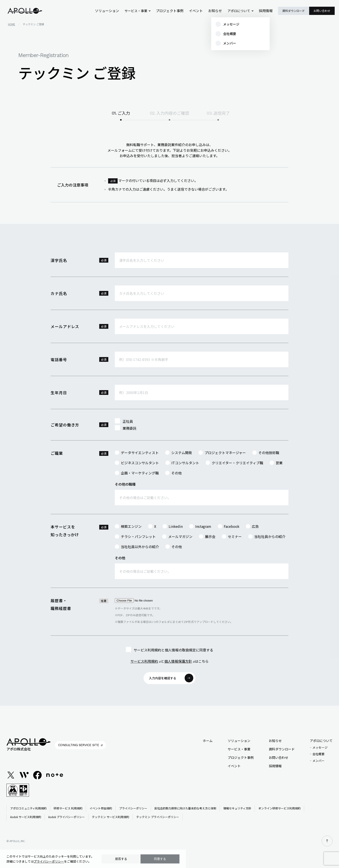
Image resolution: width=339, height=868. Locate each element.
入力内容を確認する (163, 678)
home (12, 24)
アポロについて (240, 11)
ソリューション (112, 11)
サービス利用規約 (144, 661)
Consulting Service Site (79, 745)
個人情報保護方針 (178, 661)
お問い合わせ (322, 11)
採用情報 (266, 11)
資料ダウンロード (294, 11)
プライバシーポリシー (49, 861)
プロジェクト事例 (173, 11)
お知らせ (216, 11)
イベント (198, 11)
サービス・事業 (140, 11)
